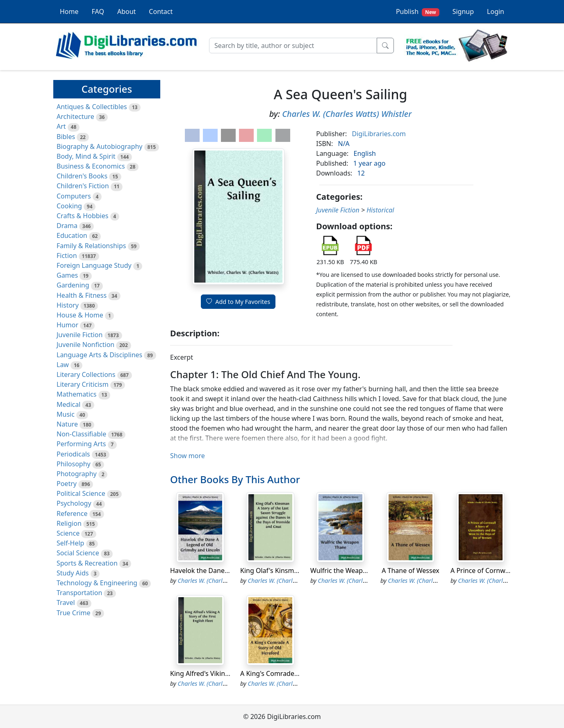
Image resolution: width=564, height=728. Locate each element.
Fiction (67, 256)
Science (68, 533)
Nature (67, 424)
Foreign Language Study (94, 265)
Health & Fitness (82, 295)
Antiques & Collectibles (92, 107)
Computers (74, 196)
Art (61, 126)
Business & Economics (91, 166)
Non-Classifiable (81, 434)
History (68, 305)
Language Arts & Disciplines (99, 355)
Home (69, 11)
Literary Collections (86, 374)
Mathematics (76, 394)
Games (67, 275)
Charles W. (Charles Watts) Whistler (347, 114)
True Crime (74, 613)
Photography (77, 474)
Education (72, 235)
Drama (67, 226)
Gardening (73, 285)
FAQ (98, 11)
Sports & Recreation (87, 563)
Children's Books (82, 176)
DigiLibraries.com (379, 134)
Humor (67, 325)
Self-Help (70, 543)
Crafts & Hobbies (82, 216)
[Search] (293, 46)
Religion (69, 523)
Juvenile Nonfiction (85, 345)
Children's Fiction (83, 186)
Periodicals (73, 454)
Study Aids (73, 573)
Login (496, 11)
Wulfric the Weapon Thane (351, 571)
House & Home (80, 315)
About (126, 11)
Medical (68, 404)
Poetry (67, 484)
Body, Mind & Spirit (86, 156)
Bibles (66, 137)
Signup (463, 11)
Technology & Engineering (97, 583)
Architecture (75, 116)
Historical (380, 210)
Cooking (69, 206)
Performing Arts (81, 444)
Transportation (79, 593)
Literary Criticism (83, 384)
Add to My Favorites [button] (238, 302)
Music (66, 414)
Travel (66, 602)
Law (63, 365)
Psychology (74, 503)
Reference (72, 513)
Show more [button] (188, 456)
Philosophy (74, 464)
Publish (418, 12)
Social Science (78, 553)
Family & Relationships (91, 246)
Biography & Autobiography (99, 146)
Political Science (81, 493)
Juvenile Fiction (80, 335)
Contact (161, 11)
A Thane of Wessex (410, 571)
